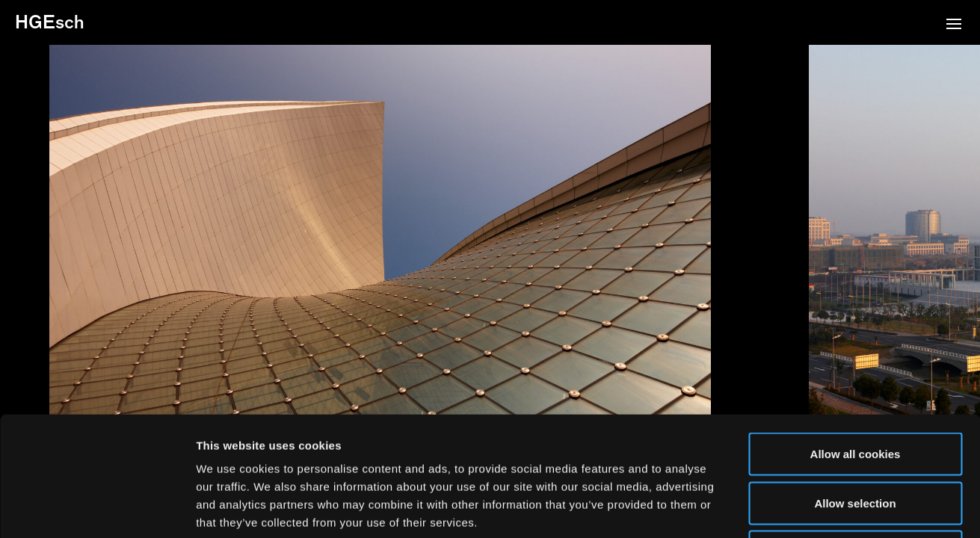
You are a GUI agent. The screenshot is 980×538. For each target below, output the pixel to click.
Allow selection (855, 391)
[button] (954, 25)
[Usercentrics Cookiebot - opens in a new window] (97, 509)
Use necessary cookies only (855, 440)
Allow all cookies (856, 342)
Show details (785, 508)
